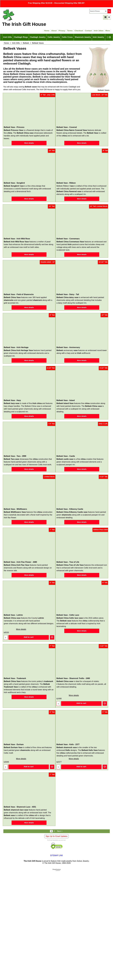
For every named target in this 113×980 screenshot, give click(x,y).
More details (29, 144)
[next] (110, 37)
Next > (60, 940)
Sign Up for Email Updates (56, 945)
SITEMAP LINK (57, 964)
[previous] (108, 37)
